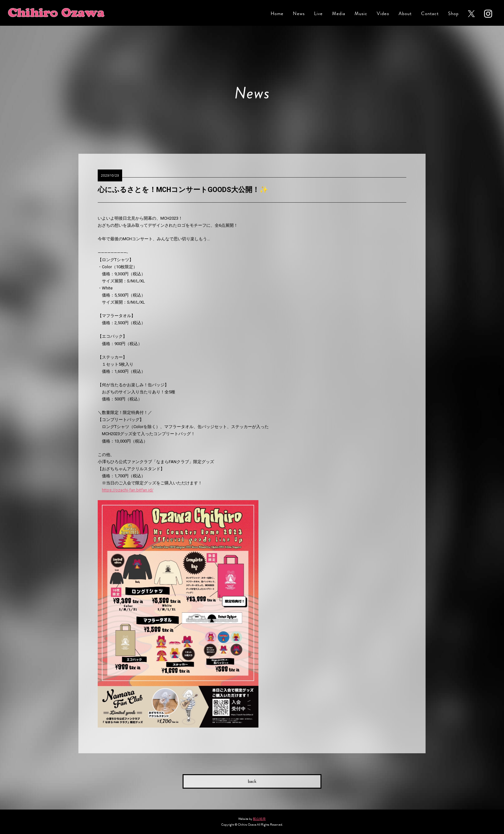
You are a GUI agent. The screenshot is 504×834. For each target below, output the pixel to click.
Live (318, 14)
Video (383, 14)
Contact (430, 14)
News (299, 14)
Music (361, 14)
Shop (453, 14)
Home (277, 14)
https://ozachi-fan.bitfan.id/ (128, 490)
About (405, 14)
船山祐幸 (259, 819)
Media (339, 14)
